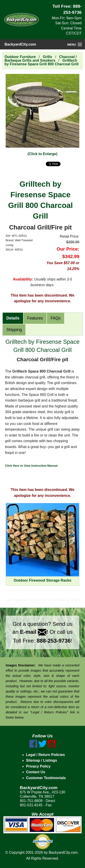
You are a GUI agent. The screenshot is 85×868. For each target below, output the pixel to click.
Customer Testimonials (46, 778)
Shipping (14, 330)
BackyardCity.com (20, 44)
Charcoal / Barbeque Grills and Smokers (41, 59)
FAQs (56, 318)
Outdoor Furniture (20, 57)
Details (13, 318)
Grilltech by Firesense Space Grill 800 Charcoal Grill (41, 62)
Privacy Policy (38, 766)
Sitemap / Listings (42, 760)
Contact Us (36, 772)
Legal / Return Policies (46, 755)
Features (35, 318)
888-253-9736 (54, 641)
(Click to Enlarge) (43, 154)
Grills (47, 57)
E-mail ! (34, 632)
